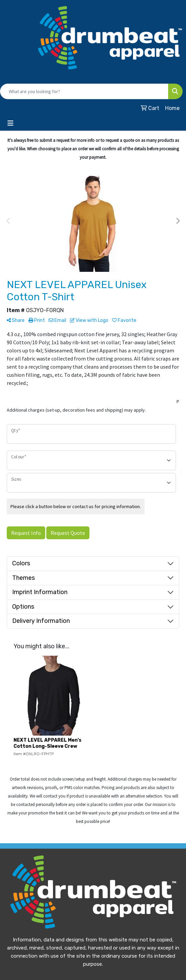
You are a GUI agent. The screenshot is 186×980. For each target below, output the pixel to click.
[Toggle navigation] (10, 123)
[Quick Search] (84, 91)
